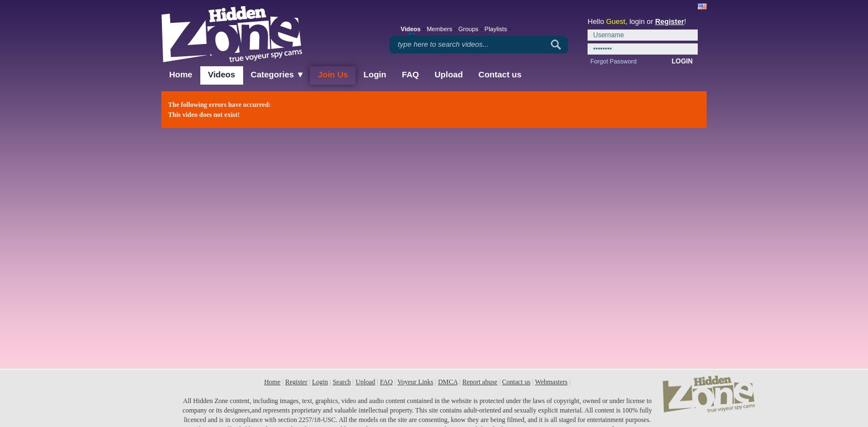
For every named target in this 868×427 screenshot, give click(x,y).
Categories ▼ (278, 74)
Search (342, 382)
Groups (468, 29)
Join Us (333, 74)
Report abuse (480, 382)
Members (440, 29)
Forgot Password (613, 61)
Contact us (500, 74)
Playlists (496, 29)
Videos (222, 74)
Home (181, 74)
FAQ (410, 74)
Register (669, 21)
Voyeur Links (415, 382)
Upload (449, 74)
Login (375, 74)
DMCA (448, 382)
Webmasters (551, 382)
